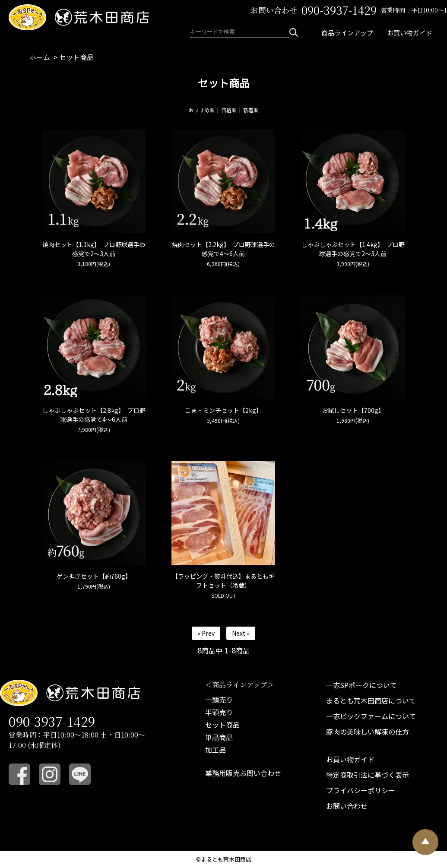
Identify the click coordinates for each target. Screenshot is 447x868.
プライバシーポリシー (361, 790)
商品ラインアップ (347, 33)
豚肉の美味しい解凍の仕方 (368, 732)
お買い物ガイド (410, 33)
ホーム (40, 57)
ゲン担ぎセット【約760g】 (94, 576)
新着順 (251, 110)
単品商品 (219, 737)
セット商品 (76, 57)
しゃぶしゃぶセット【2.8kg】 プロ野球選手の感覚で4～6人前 (94, 415)
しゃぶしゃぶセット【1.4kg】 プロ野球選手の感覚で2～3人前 (353, 249)
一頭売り (219, 700)
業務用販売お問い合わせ (243, 773)
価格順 (229, 110)
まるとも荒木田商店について (371, 700)
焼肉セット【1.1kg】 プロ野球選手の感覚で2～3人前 (94, 249)
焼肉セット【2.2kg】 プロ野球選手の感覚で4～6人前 (223, 249)
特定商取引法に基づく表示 (368, 775)
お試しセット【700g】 (353, 410)
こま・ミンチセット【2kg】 (223, 410)
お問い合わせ (347, 806)
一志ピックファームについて (371, 716)
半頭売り (219, 712)
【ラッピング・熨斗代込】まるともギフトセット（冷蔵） (223, 581)
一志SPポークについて (361, 685)
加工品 (216, 750)
